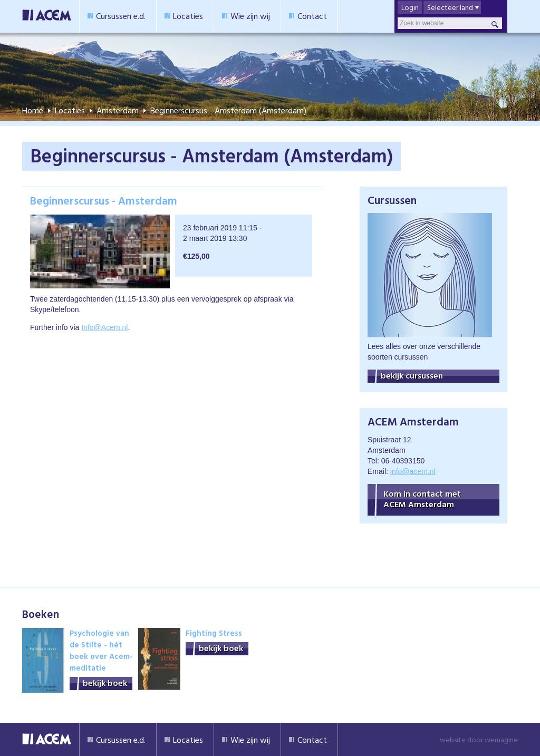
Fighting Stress (214, 633)
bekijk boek (105, 683)
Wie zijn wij (250, 16)
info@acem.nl (413, 471)
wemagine (501, 739)
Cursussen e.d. (121, 16)
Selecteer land (450, 7)
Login (410, 7)
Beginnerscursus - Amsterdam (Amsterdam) (228, 110)
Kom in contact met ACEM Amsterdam (422, 499)
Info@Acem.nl (104, 327)
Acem (47, 739)
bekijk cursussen (412, 376)
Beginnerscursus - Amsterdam (104, 200)
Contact (312, 16)
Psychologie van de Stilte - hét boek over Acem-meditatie (101, 650)
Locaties (188, 16)
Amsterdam (118, 110)
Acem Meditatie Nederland (47, 16)
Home (33, 110)
